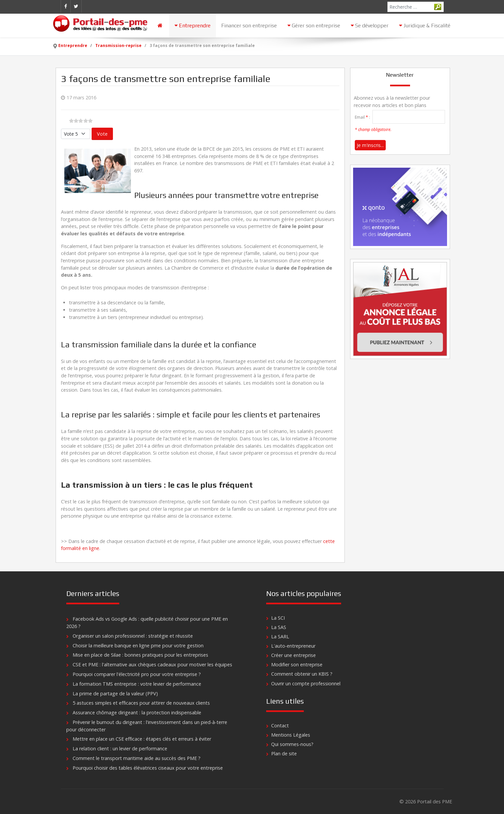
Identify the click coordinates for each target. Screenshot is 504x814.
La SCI (278, 618)
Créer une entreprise (293, 655)
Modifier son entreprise (297, 664)
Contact (280, 725)
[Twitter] (76, 6)
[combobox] (416, 7)
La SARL (280, 636)
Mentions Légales (291, 735)
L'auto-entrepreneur (293, 646)
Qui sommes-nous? (292, 744)
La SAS (279, 627)
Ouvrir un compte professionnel (306, 683)
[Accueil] (161, 25)
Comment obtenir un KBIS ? (302, 674)
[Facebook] (66, 6)
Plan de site (284, 753)
